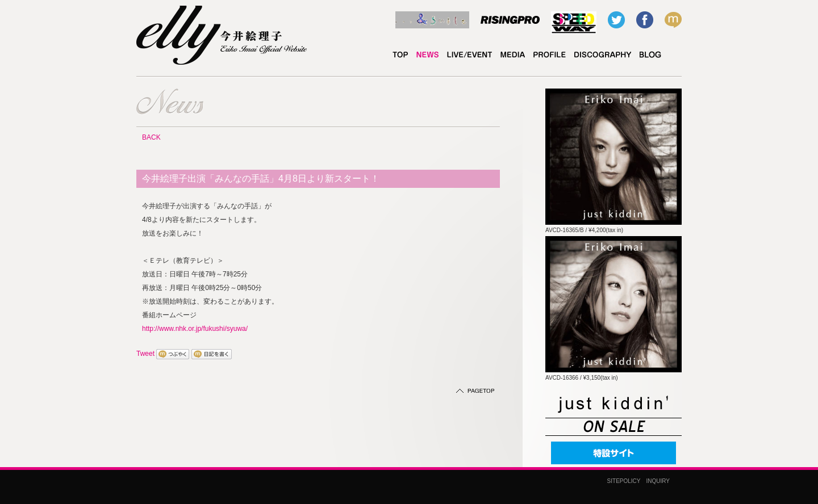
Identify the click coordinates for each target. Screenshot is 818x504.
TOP (400, 55)
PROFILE (550, 55)
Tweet (145, 354)
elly (650, 55)
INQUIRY (658, 481)
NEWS (427, 55)
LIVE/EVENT (469, 55)
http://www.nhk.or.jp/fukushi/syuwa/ (195, 329)
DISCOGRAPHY (603, 55)
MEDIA (513, 55)
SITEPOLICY (624, 481)
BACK (151, 137)
